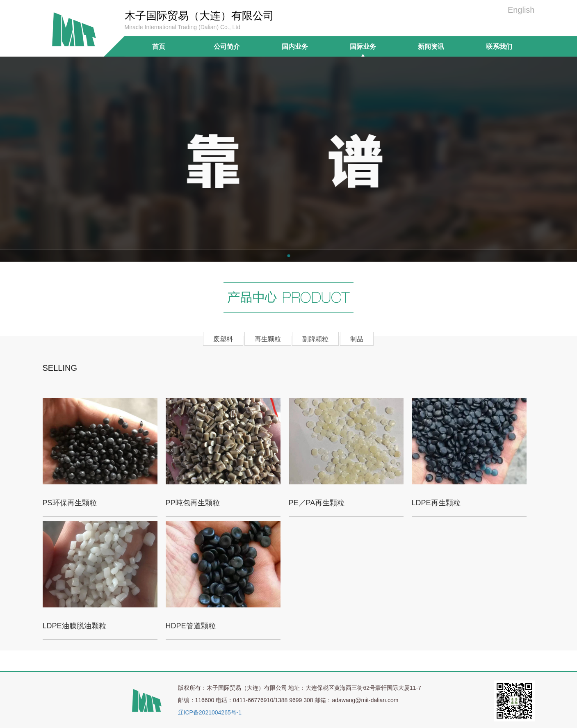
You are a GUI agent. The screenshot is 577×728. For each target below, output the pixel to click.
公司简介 (227, 46)
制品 (357, 339)
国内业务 (295, 46)
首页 (159, 46)
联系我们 (499, 46)
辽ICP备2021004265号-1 (210, 712)
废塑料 (223, 339)
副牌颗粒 (315, 339)
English (521, 10)
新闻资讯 (431, 46)
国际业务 (363, 46)
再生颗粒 (268, 339)
